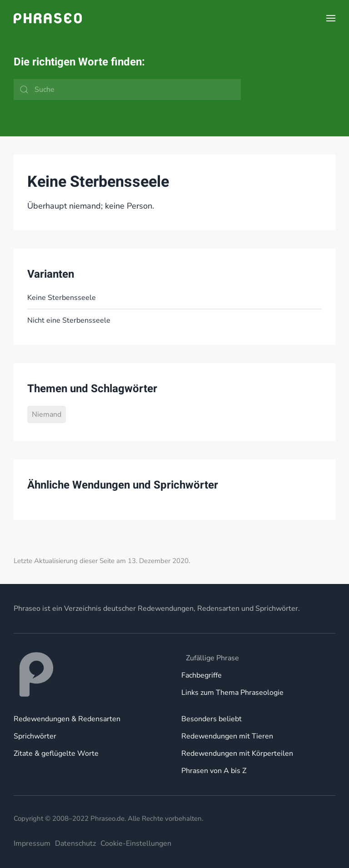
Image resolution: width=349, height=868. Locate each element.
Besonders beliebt (212, 719)
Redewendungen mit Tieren (227, 736)
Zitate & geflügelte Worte (56, 753)
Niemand (47, 414)
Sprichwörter (35, 736)
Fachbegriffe (202, 675)
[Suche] (127, 90)
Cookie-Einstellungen (136, 843)
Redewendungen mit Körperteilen (237, 753)
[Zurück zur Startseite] (48, 18)
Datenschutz (75, 843)
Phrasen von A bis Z (214, 771)
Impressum (32, 843)
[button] (331, 18)
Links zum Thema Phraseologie (232, 693)
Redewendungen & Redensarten (67, 719)
